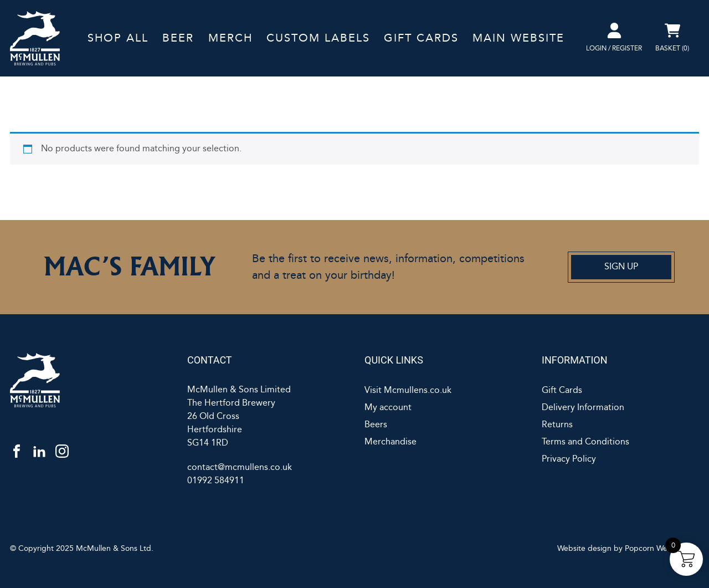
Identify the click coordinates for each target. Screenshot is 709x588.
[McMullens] (89, 380)
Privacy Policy (569, 459)
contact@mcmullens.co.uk (240, 467)
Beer (178, 38)
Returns (557, 425)
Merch (230, 38)
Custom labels (318, 38)
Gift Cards (421, 38)
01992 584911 (216, 481)
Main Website (518, 38)
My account (388, 408)
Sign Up (621, 267)
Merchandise (391, 442)
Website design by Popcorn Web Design (628, 549)
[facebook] (17, 451)
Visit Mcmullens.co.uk (408, 390)
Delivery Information (583, 408)
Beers (376, 425)
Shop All (118, 38)
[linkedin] (39, 451)
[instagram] (62, 451)
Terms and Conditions (585, 442)
